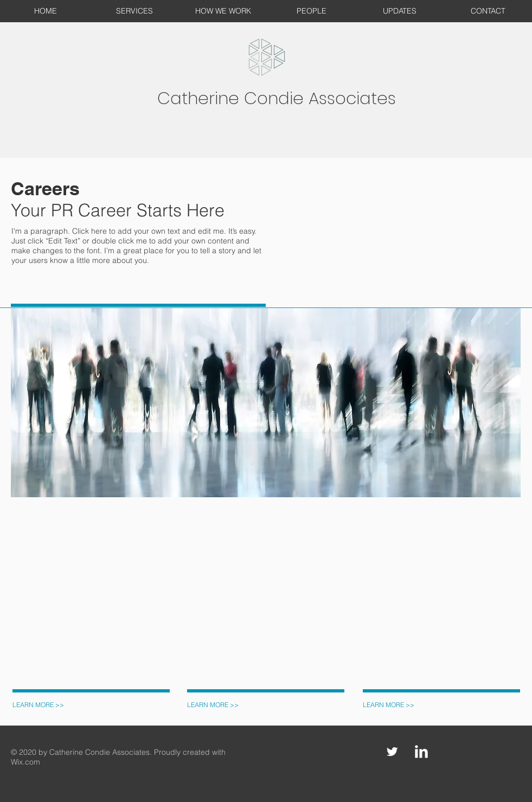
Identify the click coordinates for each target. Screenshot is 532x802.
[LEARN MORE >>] (41, 705)
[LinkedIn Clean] (421, 752)
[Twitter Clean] (392, 752)
